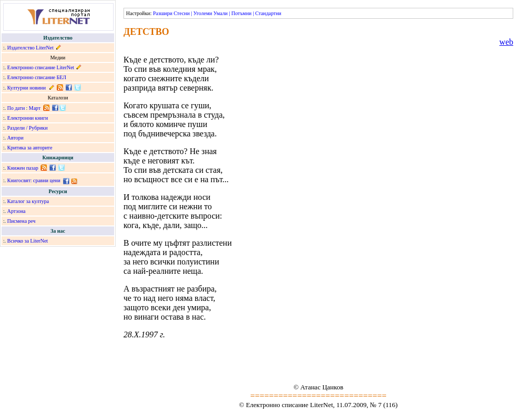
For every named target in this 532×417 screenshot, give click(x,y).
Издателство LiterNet (30, 48)
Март (35, 108)
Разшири (162, 13)
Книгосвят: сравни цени (34, 180)
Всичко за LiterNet (28, 241)
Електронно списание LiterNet (41, 67)
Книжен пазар (23, 168)
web (506, 42)
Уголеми (203, 13)
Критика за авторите (30, 148)
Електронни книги (28, 118)
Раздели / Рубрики (28, 128)
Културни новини (27, 88)
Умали (221, 13)
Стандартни (268, 13)
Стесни (182, 13)
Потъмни (242, 13)
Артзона (16, 211)
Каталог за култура (28, 201)
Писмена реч (21, 221)
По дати (16, 108)
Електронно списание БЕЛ (37, 77)
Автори (15, 138)
